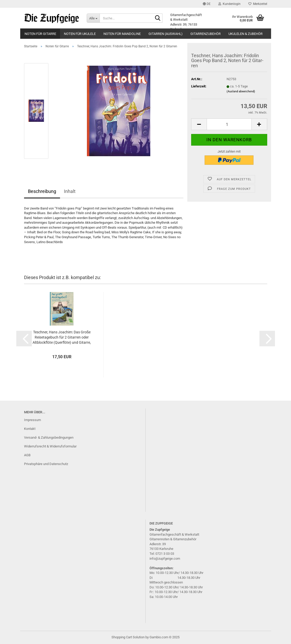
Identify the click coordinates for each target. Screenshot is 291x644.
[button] (207, 4)
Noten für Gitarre (40, 34)
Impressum (32, 420)
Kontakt (30, 429)
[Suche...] (93, 18)
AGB (27, 455)
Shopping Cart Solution (128, 637)
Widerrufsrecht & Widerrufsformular (50, 446)
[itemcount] (229, 124)
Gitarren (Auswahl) (166, 34)
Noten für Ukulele (80, 34)
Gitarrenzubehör (206, 34)
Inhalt (70, 191)
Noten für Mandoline (122, 34)
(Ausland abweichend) (241, 91)
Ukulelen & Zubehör (245, 34)
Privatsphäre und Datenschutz (46, 464)
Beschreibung (42, 191)
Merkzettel (258, 4)
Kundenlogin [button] (229, 4)
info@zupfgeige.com (165, 559)
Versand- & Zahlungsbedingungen (49, 437)
